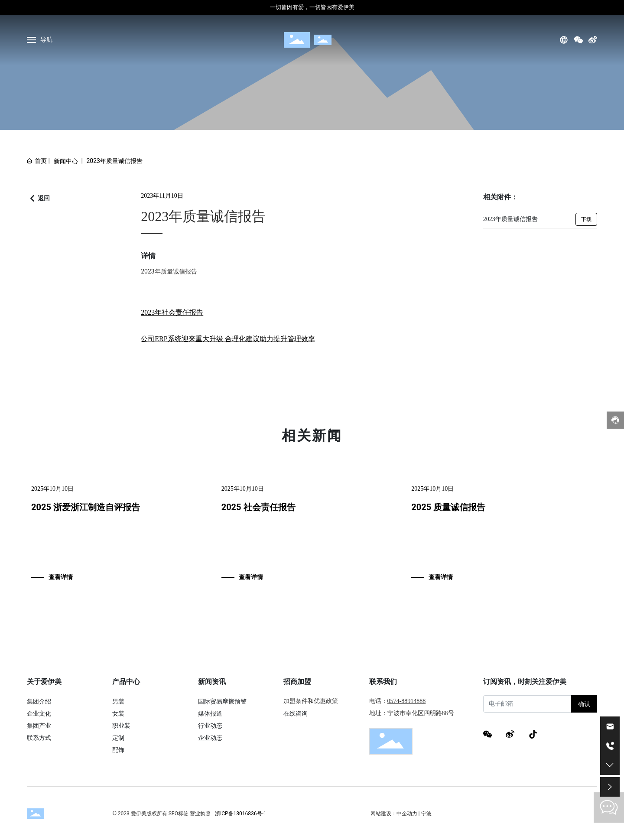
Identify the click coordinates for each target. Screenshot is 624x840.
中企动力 (407, 814)
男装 (118, 701)
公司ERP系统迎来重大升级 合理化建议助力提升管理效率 (228, 339)
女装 (118, 713)
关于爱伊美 (44, 682)
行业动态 (210, 726)
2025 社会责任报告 (258, 507)
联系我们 (383, 682)
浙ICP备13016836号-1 (241, 814)
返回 (44, 198)
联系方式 (39, 738)
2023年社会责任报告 (172, 312)
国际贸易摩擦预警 (222, 701)
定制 (118, 738)
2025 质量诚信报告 (448, 507)
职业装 (121, 726)
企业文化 (39, 713)
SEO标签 (179, 814)
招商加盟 (297, 682)
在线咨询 (296, 713)
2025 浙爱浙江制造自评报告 (86, 507)
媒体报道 (210, 713)
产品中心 (126, 682)
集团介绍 (39, 701)
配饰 (118, 750)
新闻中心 (66, 161)
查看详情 (61, 577)
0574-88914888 (407, 701)
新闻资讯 (212, 682)
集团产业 (39, 726)
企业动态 (210, 738)
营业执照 (200, 814)
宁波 (426, 814)
